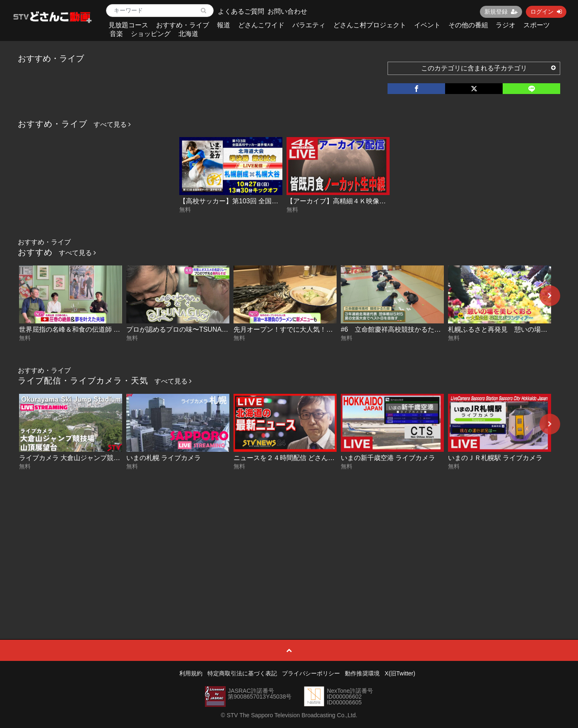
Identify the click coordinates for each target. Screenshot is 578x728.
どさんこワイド (261, 25)
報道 (224, 25)
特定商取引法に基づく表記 (242, 673)
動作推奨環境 (362, 673)
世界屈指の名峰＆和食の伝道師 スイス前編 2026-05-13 (101, 329)
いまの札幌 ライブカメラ (164, 458)
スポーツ (537, 25)
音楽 (116, 34)
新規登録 (501, 12)
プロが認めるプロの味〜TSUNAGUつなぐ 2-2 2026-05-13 (212, 329)
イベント (427, 25)
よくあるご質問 (241, 11)
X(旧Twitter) (400, 673)
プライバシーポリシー (311, 673)
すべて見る (112, 124)
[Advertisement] (289, 535)
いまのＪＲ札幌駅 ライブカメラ (495, 458)
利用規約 (191, 673)
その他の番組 (468, 25)
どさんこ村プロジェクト (370, 25)
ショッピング (151, 34)
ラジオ (506, 25)
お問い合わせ (287, 11)
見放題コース (128, 25)
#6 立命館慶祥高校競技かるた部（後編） (404, 329)
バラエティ (309, 25)
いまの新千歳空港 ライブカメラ (388, 458)
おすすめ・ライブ (183, 25)
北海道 (188, 34)
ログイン (546, 12)
